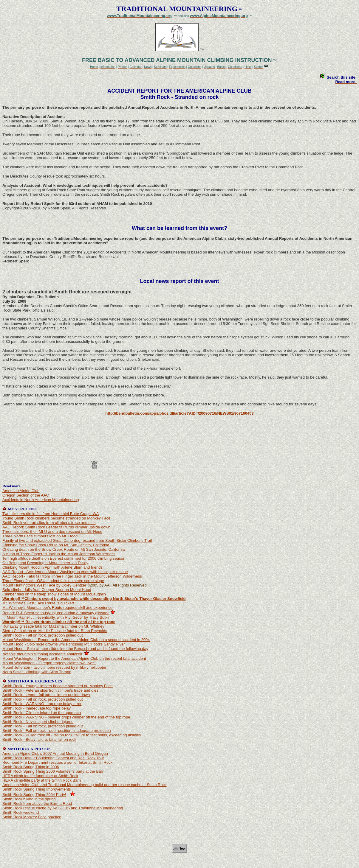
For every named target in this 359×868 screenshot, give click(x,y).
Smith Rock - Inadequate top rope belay (37, 708)
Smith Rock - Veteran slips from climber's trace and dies (50, 690)
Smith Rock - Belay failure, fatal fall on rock (39, 739)
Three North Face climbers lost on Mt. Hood (40, 536)
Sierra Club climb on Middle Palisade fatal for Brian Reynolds (55, 631)
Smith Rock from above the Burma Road (37, 804)
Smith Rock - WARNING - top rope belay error (42, 704)
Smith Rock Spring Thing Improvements (37, 789)
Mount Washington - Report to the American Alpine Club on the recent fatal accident (74, 658)
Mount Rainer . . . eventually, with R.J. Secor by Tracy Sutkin (58, 617)
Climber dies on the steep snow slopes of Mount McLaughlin (54, 594)
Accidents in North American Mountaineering (41, 500)
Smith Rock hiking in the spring (29, 799)
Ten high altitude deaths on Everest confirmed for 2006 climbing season (64, 558)
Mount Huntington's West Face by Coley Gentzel (44, 585)
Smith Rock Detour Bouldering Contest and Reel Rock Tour (53, 758)
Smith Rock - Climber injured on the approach (42, 713)
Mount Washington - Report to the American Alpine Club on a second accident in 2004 (76, 640)
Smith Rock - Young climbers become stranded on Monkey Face (58, 686)
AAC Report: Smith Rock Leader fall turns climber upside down (56, 527)
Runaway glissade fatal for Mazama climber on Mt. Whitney (53, 626)
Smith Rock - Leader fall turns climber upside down (46, 695)
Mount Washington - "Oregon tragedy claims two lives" (49, 663)
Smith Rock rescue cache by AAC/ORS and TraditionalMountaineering (63, 808)
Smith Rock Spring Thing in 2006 (31, 767)
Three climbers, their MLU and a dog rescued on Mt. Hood (52, 532)
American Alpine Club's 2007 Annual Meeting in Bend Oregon (55, 753)
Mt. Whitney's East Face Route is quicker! (38, 603)
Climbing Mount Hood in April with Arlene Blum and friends (52, 567)
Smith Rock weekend (21, 812)
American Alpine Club (21, 491)
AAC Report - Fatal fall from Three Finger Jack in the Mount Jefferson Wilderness (72, 576)
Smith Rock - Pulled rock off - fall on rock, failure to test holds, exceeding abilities (72, 735)
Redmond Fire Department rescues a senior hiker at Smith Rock (57, 762)
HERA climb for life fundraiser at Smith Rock (40, 776)
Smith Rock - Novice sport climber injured (38, 722)
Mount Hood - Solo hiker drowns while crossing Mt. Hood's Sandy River (64, 644)
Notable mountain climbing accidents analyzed (42, 654)
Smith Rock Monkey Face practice (32, 817)
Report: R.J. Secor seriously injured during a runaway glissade (56, 613)
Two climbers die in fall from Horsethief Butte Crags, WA (51, 514)
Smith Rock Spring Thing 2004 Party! (34, 795)
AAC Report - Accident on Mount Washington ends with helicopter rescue (65, 572)
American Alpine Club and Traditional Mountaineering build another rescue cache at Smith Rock (85, 785)
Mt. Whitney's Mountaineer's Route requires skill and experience (57, 608)
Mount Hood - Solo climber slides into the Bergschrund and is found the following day (75, 649)
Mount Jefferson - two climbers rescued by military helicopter (54, 667)
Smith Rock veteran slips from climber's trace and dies (49, 523)
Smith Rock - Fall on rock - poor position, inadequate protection (57, 731)
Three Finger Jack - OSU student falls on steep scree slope (53, 581)
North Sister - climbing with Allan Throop (37, 672)
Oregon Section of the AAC (26, 495)
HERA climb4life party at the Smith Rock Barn (42, 780)
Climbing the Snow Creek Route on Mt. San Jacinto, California (56, 545)
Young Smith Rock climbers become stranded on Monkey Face (56, 518)
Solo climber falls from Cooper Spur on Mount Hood (47, 590)
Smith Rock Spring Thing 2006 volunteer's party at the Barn (53, 771)
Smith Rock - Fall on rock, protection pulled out (43, 635)
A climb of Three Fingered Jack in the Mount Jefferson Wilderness (59, 554)
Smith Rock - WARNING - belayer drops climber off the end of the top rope (66, 717)
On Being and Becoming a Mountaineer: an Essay (45, 563)
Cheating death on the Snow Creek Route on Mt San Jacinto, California (64, 549)
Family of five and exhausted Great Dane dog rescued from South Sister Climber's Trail (77, 540)
